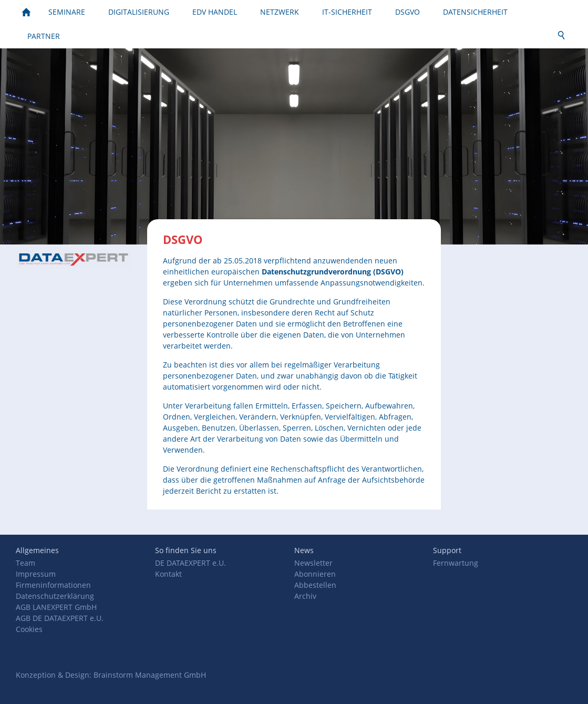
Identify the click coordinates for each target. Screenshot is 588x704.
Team (25, 563)
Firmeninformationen (53, 585)
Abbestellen (315, 585)
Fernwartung (456, 563)
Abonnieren (315, 574)
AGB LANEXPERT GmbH (56, 607)
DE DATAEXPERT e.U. (190, 563)
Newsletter (313, 563)
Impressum (36, 574)
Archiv (305, 596)
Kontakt (168, 574)
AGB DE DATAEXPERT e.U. (60, 618)
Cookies (29, 629)
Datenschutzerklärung (55, 596)
